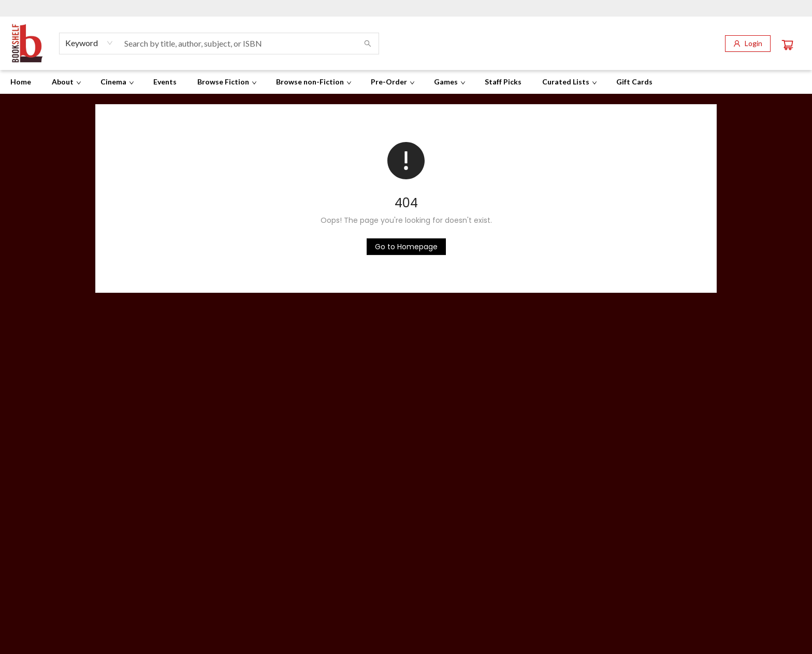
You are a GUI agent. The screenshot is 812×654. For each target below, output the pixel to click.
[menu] (406, 82)
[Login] (748, 44)
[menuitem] (21, 82)
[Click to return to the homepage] (406, 247)
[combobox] (89, 43)
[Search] (368, 44)
